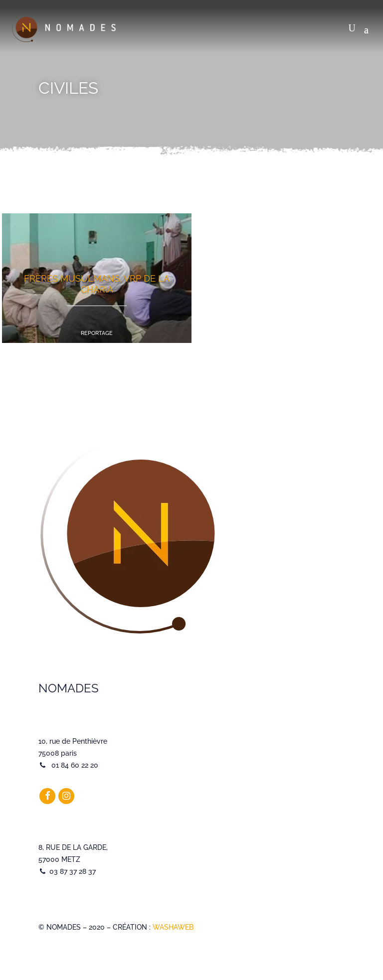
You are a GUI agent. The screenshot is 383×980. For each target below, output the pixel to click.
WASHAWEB (173, 927)
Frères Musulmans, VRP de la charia (97, 284)
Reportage (97, 333)
